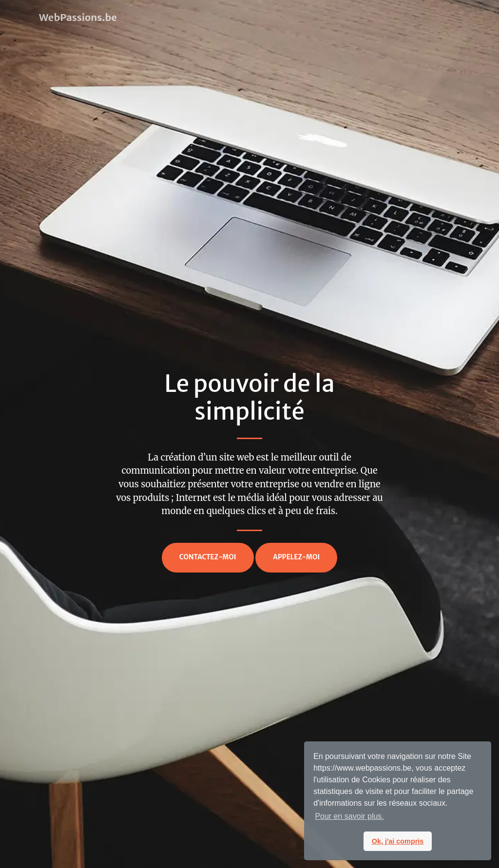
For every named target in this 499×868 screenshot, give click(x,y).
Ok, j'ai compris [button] (398, 841)
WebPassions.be (78, 17)
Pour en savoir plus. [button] (349, 816)
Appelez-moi (296, 557)
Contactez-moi (208, 557)
